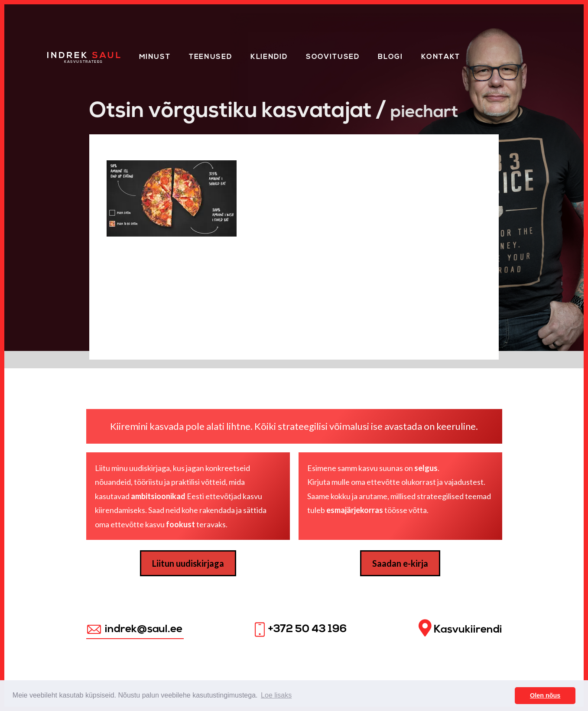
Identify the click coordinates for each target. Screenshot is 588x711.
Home (59, 55)
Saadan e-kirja (400, 563)
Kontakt (440, 57)
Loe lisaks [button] (276, 695)
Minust (155, 57)
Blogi (390, 57)
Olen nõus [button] (545, 695)
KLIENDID (269, 57)
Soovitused (333, 57)
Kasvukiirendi (460, 628)
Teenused (210, 57)
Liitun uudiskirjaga (188, 563)
